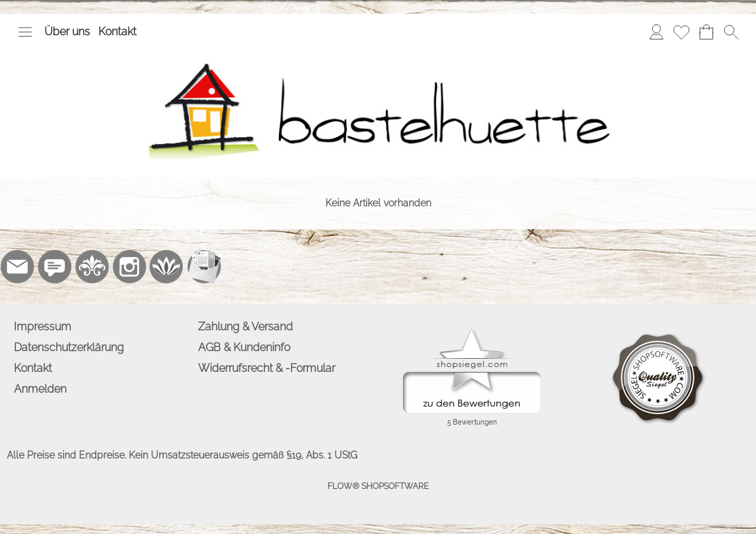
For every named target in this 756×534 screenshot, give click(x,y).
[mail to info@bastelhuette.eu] (17, 267)
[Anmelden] (656, 32)
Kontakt (117, 32)
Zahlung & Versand (245, 327)
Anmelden (40, 389)
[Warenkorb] (706, 32)
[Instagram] (129, 267)
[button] (25, 32)
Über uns (67, 32)
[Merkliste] (681, 32)
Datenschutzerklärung (69, 347)
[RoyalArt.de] (92, 267)
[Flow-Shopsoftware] (167, 267)
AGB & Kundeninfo (244, 347)
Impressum (43, 327)
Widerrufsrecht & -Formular (267, 368)
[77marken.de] (55, 267)
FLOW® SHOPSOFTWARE (378, 486)
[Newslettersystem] (204, 267)
